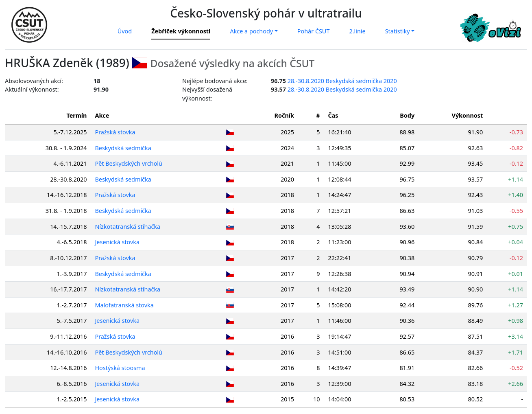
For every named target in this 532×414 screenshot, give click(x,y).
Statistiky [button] (398, 31)
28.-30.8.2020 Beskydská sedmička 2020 (342, 81)
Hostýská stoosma (120, 368)
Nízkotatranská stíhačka (128, 227)
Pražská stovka (115, 132)
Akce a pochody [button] (251, 31)
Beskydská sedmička (123, 148)
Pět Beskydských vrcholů (129, 163)
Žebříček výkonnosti (181, 31)
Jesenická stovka (118, 242)
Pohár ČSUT (314, 31)
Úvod (125, 31)
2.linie (357, 31)
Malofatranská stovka (124, 305)
